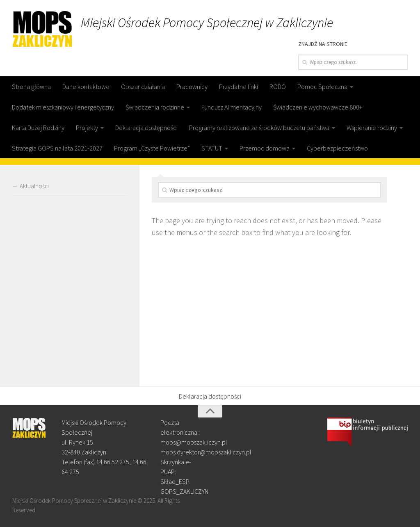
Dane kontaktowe (86, 87)
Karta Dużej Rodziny (38, 128)
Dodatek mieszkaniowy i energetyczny (63, 107)
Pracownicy (192, 87)
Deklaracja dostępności (146, 128)
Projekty (87, 128)
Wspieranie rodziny (372, 128)
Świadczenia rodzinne (155, 107)
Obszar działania (143, 87)
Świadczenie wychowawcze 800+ (318, 107)
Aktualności (34, 186)
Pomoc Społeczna (322, 87)
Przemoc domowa (265, 148)
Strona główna (31, 87)
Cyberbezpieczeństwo (337, 148)
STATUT (212, 148)
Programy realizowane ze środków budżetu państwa (259, 128)
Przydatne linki (239, 87)
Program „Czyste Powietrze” (152, 148)
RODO (278, 87)
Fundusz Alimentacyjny (232, 107)
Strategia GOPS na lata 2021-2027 (57, 148)
